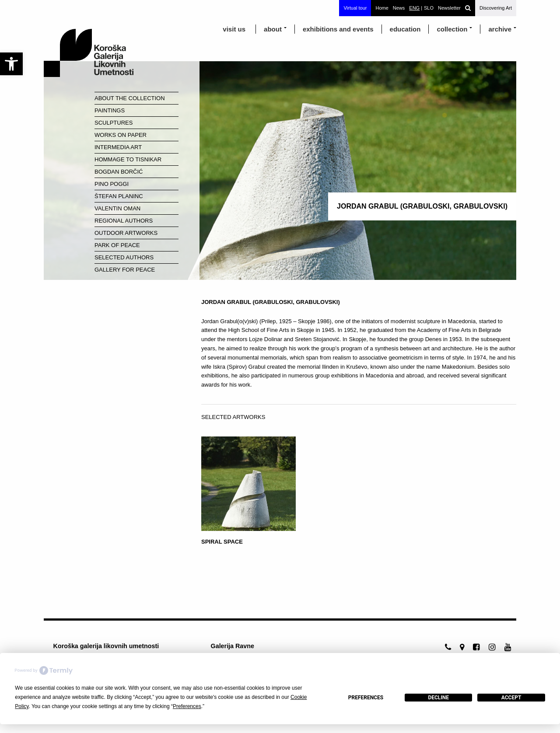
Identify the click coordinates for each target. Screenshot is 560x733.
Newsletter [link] (449, 8)
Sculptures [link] (114, 123)
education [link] (405, 29)
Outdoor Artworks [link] (126, 233)
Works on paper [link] (121, 135)
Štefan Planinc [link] (119, 196)
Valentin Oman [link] (117, 208)
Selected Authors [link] (124, 257)
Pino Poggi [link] (112, 184)
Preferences (366, 698)
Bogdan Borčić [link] (119, 172)
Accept (511, 698)
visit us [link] (234, 29)
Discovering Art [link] (496, 8)
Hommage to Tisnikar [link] (128, 159)
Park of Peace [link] (117, 245)
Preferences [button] (187, 706)
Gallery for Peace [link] (125, 270)
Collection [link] (452, 29)
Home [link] (382, 8)
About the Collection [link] (130, 98)
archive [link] (500, 29)
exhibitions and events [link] (338, 29)
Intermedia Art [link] (118, 147)
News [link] (399, 8)
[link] (11, 64)
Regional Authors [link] (124, 221)
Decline (438, 698)
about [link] (273, 29)
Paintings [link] (110, 110)
